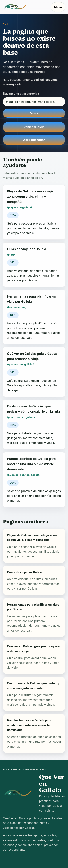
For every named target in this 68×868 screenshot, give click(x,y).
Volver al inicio (34, 127)
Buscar (34, 113)
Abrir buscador (34, 140)
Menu (58, 7)
